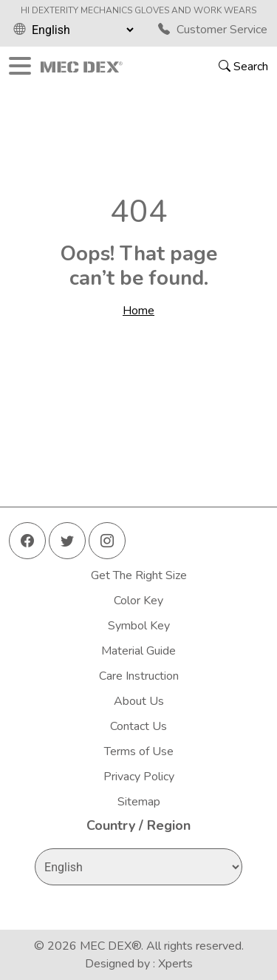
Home (138, 311)
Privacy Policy (139, 777)
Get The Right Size (139, 575)
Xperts (175, 964)
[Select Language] (82, 30)
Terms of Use (139, 751)
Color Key (138, 601)
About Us (139, 701)
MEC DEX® (110, 946)
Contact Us (138, 726)
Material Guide (138, 651)
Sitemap (139, 802)
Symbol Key (139, 626)
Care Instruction (139, 676)
